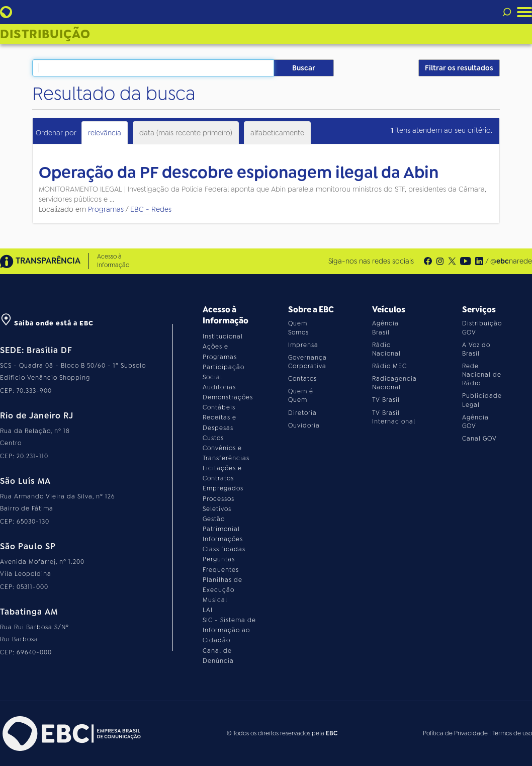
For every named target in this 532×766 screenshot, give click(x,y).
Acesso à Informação (113, 261)
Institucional (223, 336)
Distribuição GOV (482, 328)
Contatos (302, 379)
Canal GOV (479, 439)
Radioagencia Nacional (394, 383)
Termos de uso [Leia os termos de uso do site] (512, 733)
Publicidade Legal (482, 400)
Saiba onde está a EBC (47, 323)
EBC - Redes (151, 209)
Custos (213, 438)
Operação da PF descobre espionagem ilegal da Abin (239, 173)
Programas (106, 209)
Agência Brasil (385, 328)
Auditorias (219, 387)
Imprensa (303, 345)
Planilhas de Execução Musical (223, 590)
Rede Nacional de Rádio (482, 375)
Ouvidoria (304, 425)
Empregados (223, 488)
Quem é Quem (301, 396)
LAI (208, 610)
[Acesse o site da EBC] (70, 734)
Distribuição (45, 34)
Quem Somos (298, 328)
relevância (105, 133)
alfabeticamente (277, 133)
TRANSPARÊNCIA (40, 261)
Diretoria (302, 413)
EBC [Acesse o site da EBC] (332, 733)
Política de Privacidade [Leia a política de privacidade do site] (455, 733)
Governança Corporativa (307, 362)
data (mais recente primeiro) (186, 133)
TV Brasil (386, 400)
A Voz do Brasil (476, 349)
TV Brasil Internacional (394, 417)
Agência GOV (475, 422)
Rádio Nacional (386, 349)
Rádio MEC (389, 366)
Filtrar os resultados (459, 68)
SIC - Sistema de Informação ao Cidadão (229, 630)
